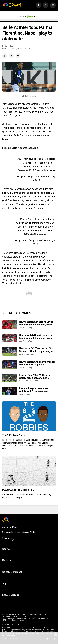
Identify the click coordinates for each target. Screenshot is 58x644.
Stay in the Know (10, 527)
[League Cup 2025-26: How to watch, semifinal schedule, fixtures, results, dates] (10, 378)
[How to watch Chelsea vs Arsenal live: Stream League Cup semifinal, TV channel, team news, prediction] (10, 365)
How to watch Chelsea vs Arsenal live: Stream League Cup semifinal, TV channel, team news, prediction (37, 363)
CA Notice (7, 620)
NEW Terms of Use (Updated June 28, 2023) (19, 618)
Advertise (16, 614)
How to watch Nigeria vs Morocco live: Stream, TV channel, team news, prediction (37, 337)
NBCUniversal (17, 624)
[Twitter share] (11, 56)
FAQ (44, 614)
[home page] (12, 5)
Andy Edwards (25, 354)
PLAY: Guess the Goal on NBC (18, 490)
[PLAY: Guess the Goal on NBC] (29, 471)
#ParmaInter (49, 170)
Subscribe (8, 538)
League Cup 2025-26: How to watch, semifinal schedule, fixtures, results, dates (34, 377)
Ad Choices (7, 614)
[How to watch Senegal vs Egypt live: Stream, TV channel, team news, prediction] (10, 325)
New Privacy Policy (43, 618)
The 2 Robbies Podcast (15, 435)
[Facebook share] (5, 56)
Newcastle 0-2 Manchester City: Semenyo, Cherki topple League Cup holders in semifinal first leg (36, 350)
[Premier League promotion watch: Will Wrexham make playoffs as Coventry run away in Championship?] (10, 391)
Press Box (21, 616)
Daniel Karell (10, 46)
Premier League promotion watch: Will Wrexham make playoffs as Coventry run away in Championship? (37, 390)
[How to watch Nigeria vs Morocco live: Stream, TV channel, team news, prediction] (10, 338)
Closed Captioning (34, 614)
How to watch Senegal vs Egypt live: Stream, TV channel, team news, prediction (36, 323)
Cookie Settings (18, 620)
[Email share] (18, 56)
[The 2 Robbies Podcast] (29, 416)
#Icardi (31, 219)
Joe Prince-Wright (26, 328)
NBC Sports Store (9, 616)
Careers (23, 614)
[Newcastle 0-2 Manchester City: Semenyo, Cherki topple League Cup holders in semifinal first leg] (10, 351)
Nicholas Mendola (26, 381)
